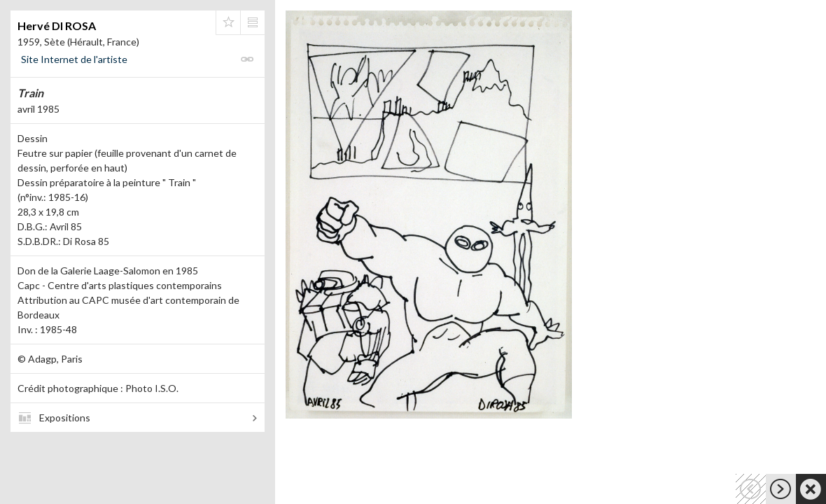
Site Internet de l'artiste (74, 59)
